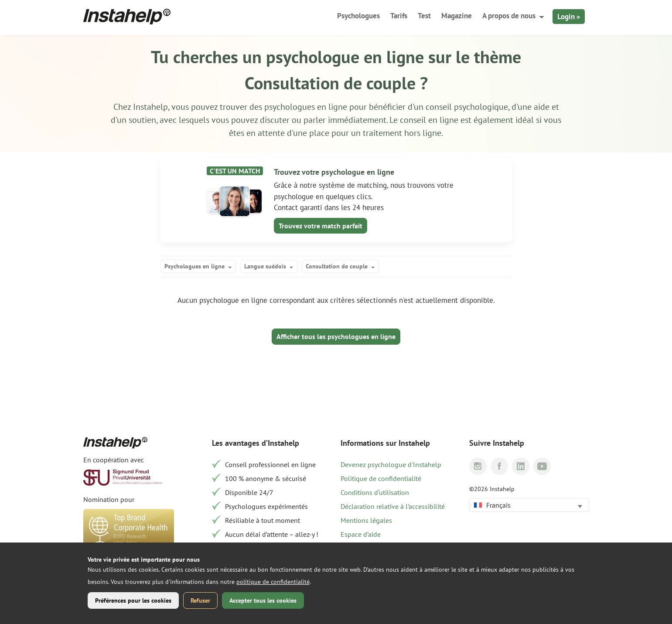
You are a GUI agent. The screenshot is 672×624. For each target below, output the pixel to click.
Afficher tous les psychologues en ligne (336, 336)
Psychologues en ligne (194, 266)
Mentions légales (366, 520)
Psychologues (358, 16)
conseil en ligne (430, 120)
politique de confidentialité (273, 582)
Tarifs (399, 16)
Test (424, 16)
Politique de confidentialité (381, 478)
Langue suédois (265, 266)
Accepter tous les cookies (263, 600)
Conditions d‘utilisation (375, 492)
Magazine (457, 16)
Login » (569, 17)
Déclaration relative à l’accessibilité (393, 506)
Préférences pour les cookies (133, 600)
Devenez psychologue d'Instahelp (391, 465)
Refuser (200, 600)
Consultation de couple (337, 266)
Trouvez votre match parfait (321, 226)
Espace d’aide (361, 534)
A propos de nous (509, 16)
